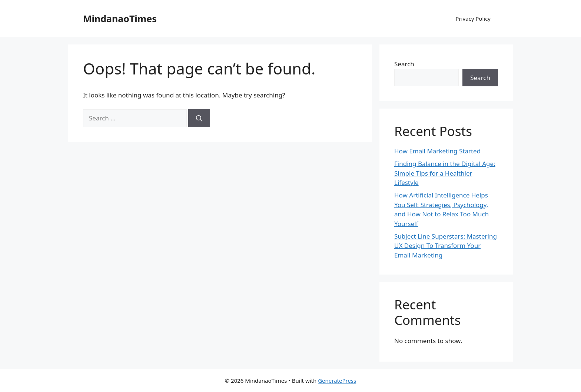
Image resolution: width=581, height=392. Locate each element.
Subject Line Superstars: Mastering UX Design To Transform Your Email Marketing (446, 246)
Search (404, 64)
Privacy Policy (473, 19)
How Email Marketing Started (437, 151)
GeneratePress (337, 381)
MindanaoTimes (120, 19)
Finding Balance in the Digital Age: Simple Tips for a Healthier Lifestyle (445, 173)
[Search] (199, 118)
